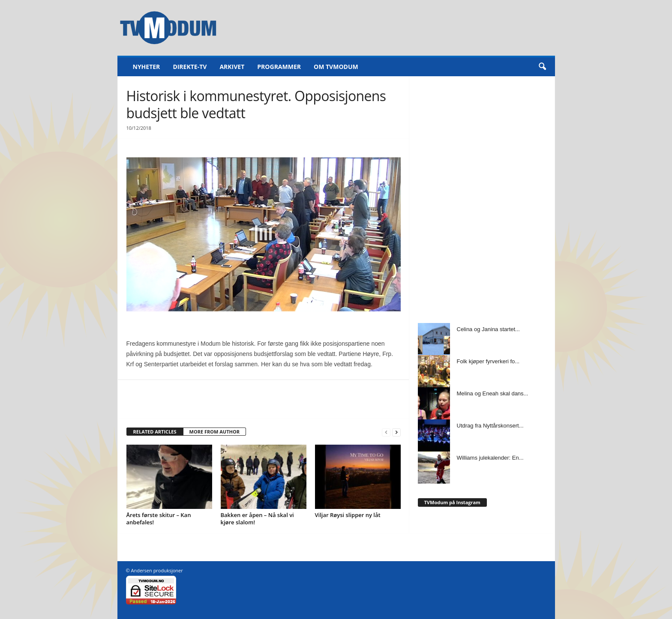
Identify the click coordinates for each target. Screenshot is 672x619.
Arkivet (232, 67)
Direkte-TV (190, 67)
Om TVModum (336, 67)
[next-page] (396, 432)
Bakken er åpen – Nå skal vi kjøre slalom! (257, 519)
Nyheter (147, 67)
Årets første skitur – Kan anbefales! (159, 519)
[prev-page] (386, 432)
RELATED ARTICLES (155, 432)
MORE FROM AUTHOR (214, 432)
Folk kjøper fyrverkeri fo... (488, 361)
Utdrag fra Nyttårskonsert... (490, 426)
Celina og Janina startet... (488, 329)
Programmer (279, 67)
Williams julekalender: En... (490, 458)
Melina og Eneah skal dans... (493, 393)
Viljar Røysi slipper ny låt (348, 515)
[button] (542, 67)
